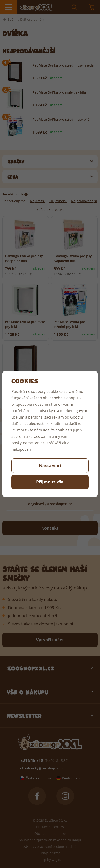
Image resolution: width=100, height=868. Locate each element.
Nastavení (50, 466)
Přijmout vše (50, 482)
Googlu (76, 417)
